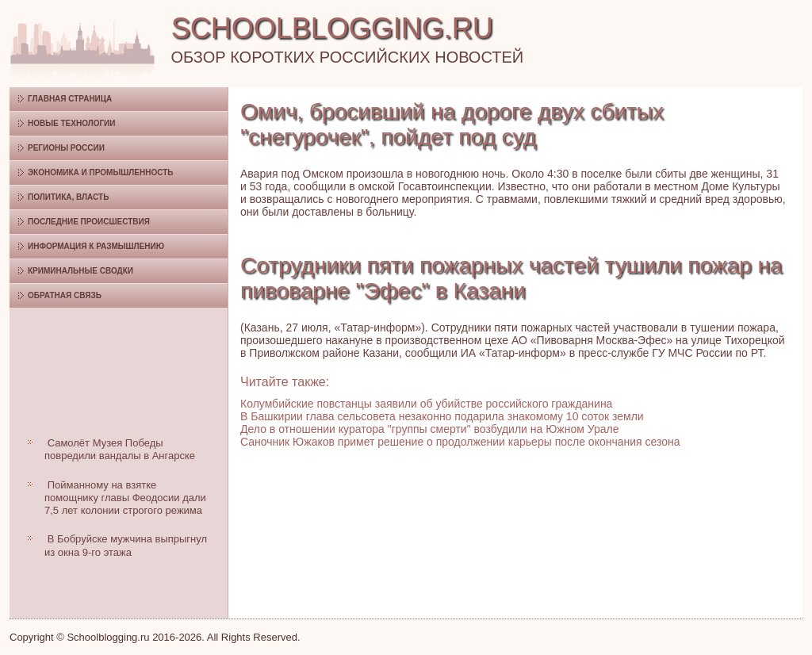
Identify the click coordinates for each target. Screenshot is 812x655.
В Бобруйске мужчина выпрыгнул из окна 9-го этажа (126, 545)
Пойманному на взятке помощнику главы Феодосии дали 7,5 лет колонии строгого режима (125, 498)
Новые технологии (72, 123)
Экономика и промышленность (100, 172)
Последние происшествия (89, 222)
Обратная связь (65, 295)
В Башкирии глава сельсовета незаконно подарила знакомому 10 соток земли (442, 416)
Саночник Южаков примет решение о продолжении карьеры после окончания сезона (460, 442)
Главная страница (70, 99)
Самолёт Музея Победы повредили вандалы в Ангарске (120, 449)
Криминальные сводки (80, 271)
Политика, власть (68, 197)
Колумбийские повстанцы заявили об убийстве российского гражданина (426, 404)
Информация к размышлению (96, 246)
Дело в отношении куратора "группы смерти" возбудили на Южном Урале (430, 429)
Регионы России (66, 148)
